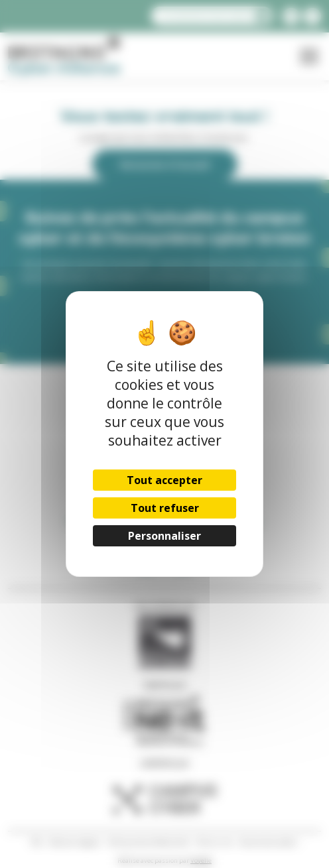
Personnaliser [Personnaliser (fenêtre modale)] (164, 536)
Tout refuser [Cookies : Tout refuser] (165, 508)
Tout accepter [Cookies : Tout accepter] (164, 480)
